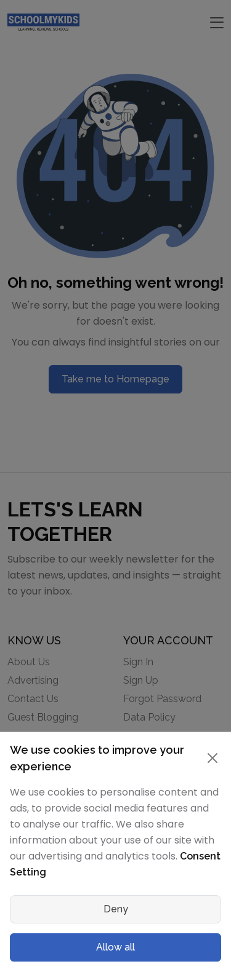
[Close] (212, 758)
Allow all (115, 947)
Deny (116, 909)
